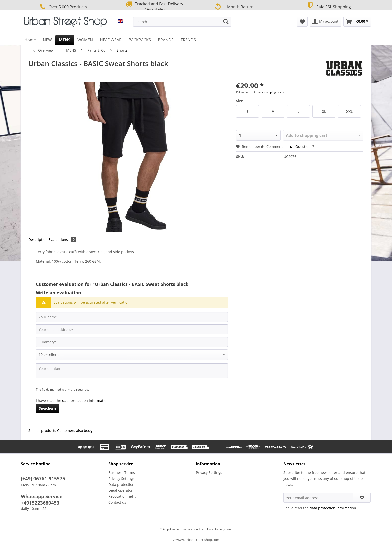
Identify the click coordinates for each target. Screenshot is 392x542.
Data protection (121, 485)
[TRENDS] (188, 40)
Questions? (302, 147)
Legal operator (121, 490)
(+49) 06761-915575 (43, 479)
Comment (272, 147)
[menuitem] (182, 24)
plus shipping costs (271, 92)
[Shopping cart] (357, 22)
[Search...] (182, 22)
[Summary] (132, 342)
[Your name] (132, 317)
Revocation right (122, 496)
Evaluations (63, 240)
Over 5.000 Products (63, 7)
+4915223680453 (40, 503)
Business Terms (122, 473)
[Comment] (132, 355)
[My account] (326, 22)
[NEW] (47, 40)
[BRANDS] (166, 40)
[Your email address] (132, 329)
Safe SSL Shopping (328, 6)
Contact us (117, 502)
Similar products (42, 431)
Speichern (47, 408)
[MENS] (65, 40)
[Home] (30, 40)
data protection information (85, 401)
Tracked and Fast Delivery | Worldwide (156, 7)
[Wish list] (302, 22)
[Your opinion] (132, 371)
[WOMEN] (85, 40)
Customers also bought (77, 431)
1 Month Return (233, 6)
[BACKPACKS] (140, 40)
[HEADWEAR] (111, 40)
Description (38, 240)
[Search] (226, 22)
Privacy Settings (122, 479)
